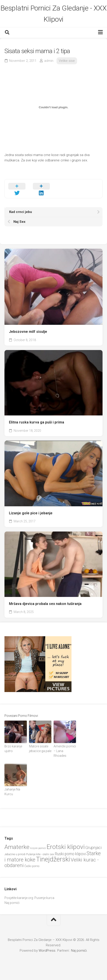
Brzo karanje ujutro (13, 749)
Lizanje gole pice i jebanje (31, 513)
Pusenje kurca (44, 898)
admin (49, 61)
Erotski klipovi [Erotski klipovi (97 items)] (66, 847)
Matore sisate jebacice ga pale (40, 749)
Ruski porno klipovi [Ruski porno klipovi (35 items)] (70, 854)
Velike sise (67, 61)
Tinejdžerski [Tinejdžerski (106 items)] (53, 859)
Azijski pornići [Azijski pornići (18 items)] (38, 848)
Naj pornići (12, 903)
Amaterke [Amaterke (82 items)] (17, 847)
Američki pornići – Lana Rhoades (65, 751)
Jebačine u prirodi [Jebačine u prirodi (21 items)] (15, 854)
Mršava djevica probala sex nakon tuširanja (45, 604)
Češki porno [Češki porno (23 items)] (32, 866)
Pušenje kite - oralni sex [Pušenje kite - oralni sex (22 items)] (40, 854)
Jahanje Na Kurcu (12, 792)
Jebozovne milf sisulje (28, 332)
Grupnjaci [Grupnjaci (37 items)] (93, 848)
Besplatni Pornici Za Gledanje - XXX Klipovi (54, 14)
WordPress (47, 951)
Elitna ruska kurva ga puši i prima (37, 422)
